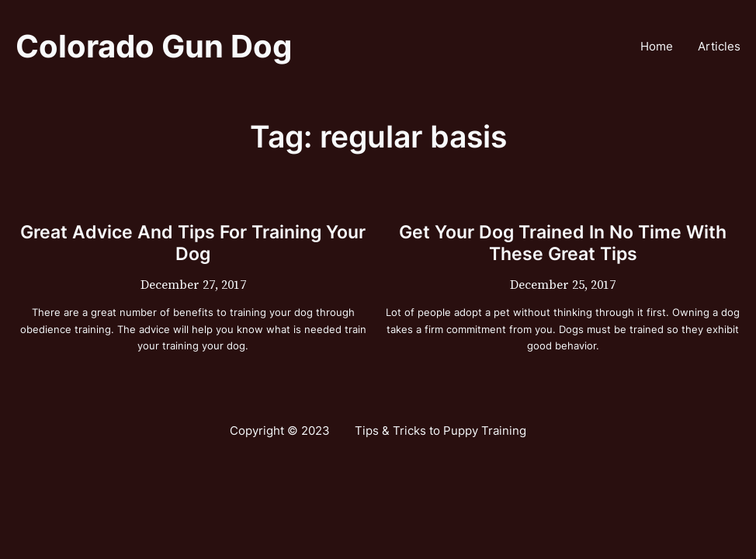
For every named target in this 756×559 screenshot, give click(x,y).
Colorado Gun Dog (154, 46)
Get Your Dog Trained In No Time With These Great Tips (563, 243)
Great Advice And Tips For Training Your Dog (193, 243)
